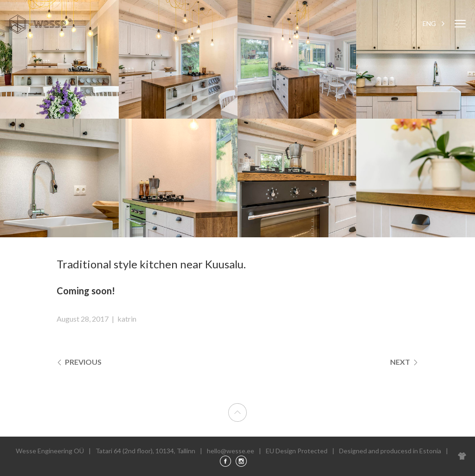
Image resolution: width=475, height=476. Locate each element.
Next (404, 362)
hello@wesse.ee (231, 451)
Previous (79, 362)
